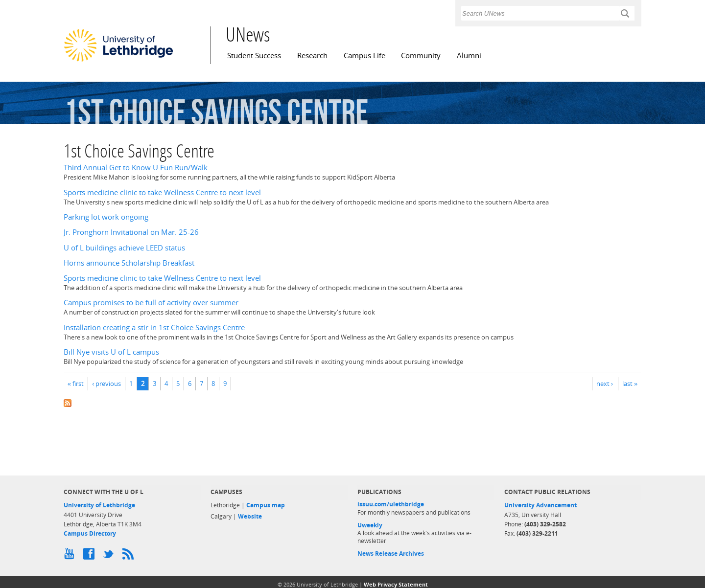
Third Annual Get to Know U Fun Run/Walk (136, 168)
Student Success (254, 56)
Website (250, 516)
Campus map (266, 505)
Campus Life (364, 56)
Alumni (469, 56)
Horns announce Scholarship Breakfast (129, 263)
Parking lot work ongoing (106, 217)
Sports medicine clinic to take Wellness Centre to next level (162, 192)
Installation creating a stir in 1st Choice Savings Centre (154, 328)
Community (421, 56)
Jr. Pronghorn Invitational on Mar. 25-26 (131, 232)
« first (76, 384)
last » (630, 384)
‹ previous (106, 384)
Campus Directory (90, 533)
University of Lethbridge (99, 505)
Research (312, 56)
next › (605, 384)
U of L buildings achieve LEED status (124, 248)
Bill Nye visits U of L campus (111, 352)
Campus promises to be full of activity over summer (151, 303)
